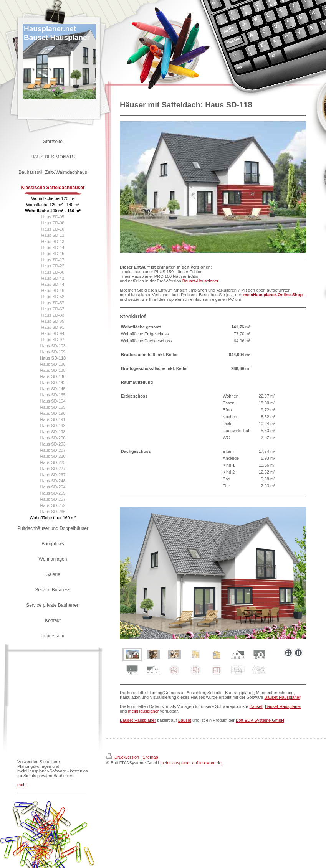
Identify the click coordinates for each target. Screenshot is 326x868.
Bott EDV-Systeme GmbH (260, 720)
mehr (22, 785)
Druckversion (123, 757)
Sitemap (150, 757)
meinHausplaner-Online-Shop (273, 295)
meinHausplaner (143, 711)
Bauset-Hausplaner (200, 281)
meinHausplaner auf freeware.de (191, 763)
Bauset (256, 706)
